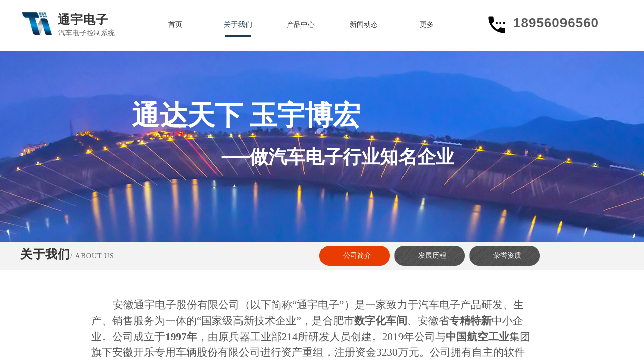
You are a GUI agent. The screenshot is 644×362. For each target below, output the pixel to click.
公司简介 (357, 256)
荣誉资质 (507, 256)
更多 (427, 24)
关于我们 (238, 24)
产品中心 (301, 24)
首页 (175, 24)
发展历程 (432, 256)
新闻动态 (364, 24)
